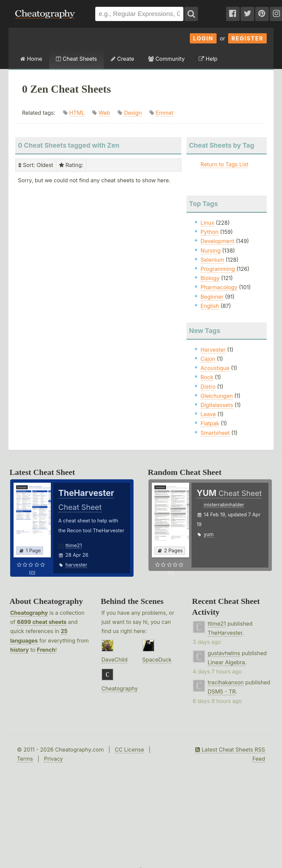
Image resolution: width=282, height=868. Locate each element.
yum (209, 534)
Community (166, 59)
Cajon (208, 359)
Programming (218, 269)
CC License (129, 750)
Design (133, 113)
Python (210, 232)
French (46, 650)
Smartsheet (215, 433)
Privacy (53, 759)
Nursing (211, 251)
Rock (207, 377)
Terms (25, 759)
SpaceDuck (157, 660)
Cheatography (29, 613)
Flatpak (210, 423)
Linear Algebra (226, 662)
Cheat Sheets (76, 59)
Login (203, 38)
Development (218, 241)
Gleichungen (217, 396)
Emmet (164, 113)
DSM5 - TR (222, 691)
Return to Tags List (225, 164)
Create (123, 59)
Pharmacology (219, 287)
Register (247, 38)
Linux (208, 223)
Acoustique (215, 368)
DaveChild (114, 660)
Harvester (213, 350)
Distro (208, 387)
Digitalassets (217, 405)
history (19, 650)
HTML (77, 113)
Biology (210, 278)
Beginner (212, 297)
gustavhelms (224, 653)
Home (31, 59)
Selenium (213, 260)
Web (104, 113)
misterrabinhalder (224, 505)
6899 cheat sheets (42, 622)
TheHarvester (225, 633)
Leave (208, 414)
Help (208, 59)
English (210, 306)
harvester (76, 565)
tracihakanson (226, 682)
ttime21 (74, 545)
